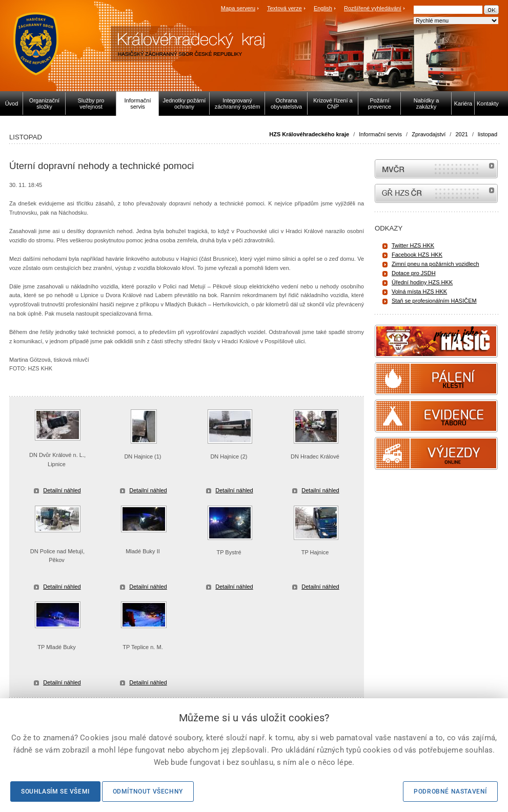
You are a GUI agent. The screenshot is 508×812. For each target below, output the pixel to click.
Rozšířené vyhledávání (373, 8)
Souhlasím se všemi (55, 792)
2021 (461, 134)
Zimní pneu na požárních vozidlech (435, 264)
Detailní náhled (62, 490)
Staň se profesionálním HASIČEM (434, 301)
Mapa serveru (238, 8)
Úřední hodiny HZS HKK (422, 282)
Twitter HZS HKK (413, 245)
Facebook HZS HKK (417, 255)
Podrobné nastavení (450, 792)
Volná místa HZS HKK (419, 292)
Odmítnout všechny (148, 792)
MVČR (436, 169)
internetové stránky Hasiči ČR (436, 193)
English (323, 8)
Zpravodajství (429, 134)
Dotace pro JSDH (414, 273)
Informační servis (380, 134)
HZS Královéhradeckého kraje (309, 134)
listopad (487, 134)
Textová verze (285, 8)
